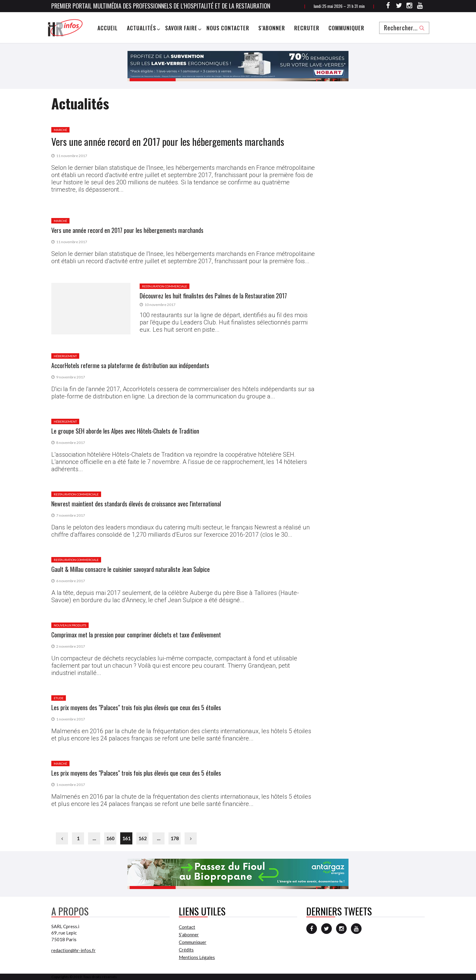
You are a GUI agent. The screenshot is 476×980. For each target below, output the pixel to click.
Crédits (186, 950)
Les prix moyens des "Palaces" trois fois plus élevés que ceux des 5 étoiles (136, 707)
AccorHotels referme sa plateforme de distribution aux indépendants (130, 365)
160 (110, 838)
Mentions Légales (197, 957)
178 (175, 838)
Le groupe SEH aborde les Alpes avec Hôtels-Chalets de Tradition (125, 431)
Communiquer (346, 28)
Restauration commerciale (165, 286)
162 (143, 838)
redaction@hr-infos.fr (73, 950)
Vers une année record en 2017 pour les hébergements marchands (168, 141)
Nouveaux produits (70, 625)
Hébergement (65, 356)
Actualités (141, 28)
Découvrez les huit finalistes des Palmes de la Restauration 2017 (213, 296)
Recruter (307, 28)
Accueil (108, 28)
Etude (59, 698)
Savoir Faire (181, 28)
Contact (187, 927)
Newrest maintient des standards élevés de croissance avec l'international (136, 504)
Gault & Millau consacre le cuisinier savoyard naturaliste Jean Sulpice (131, 569)
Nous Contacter (228, 28)
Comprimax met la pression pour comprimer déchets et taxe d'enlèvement (136, 635)
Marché (60, 130)
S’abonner (272, 28)
